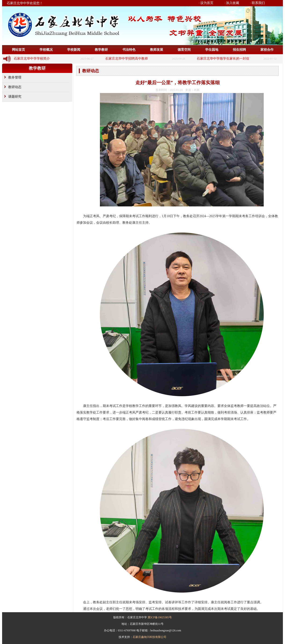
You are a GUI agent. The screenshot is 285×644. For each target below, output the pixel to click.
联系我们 (258, 3)
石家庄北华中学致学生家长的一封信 (223, 59)
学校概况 (46, 50)
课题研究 (15, 97)
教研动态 (15, 87)
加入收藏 (233, 3)
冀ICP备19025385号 (160, 617)
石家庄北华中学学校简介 (32, 59)
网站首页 (18, 50)
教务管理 (15, 77)
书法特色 (129, 50)
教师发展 (157, 50)
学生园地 (212, 50)
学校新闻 (74, 50)
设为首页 (207, 3)
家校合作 (267, 50)
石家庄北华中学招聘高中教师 (127, 59)
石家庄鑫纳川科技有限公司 (150, 637)
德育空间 (184, 50)
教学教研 (101, 50)
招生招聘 (239, 50)
